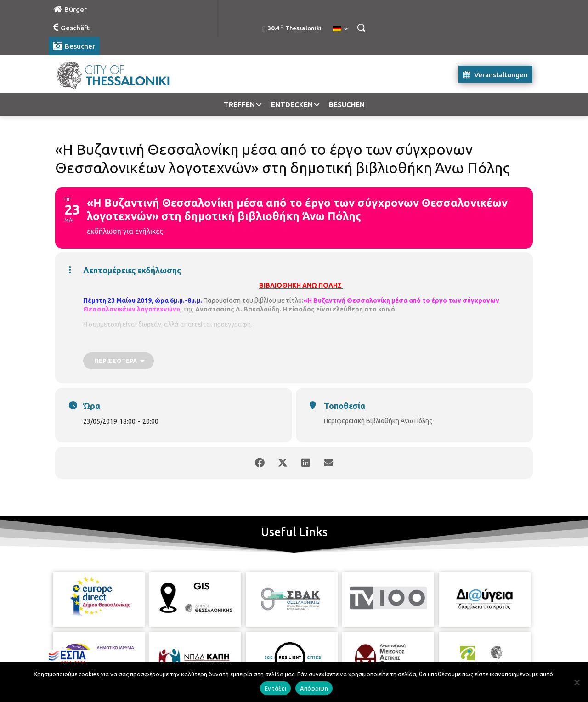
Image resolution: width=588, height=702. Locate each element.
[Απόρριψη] (577, 682)
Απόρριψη (314, 688)
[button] (361, 28)
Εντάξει (275, 688)
